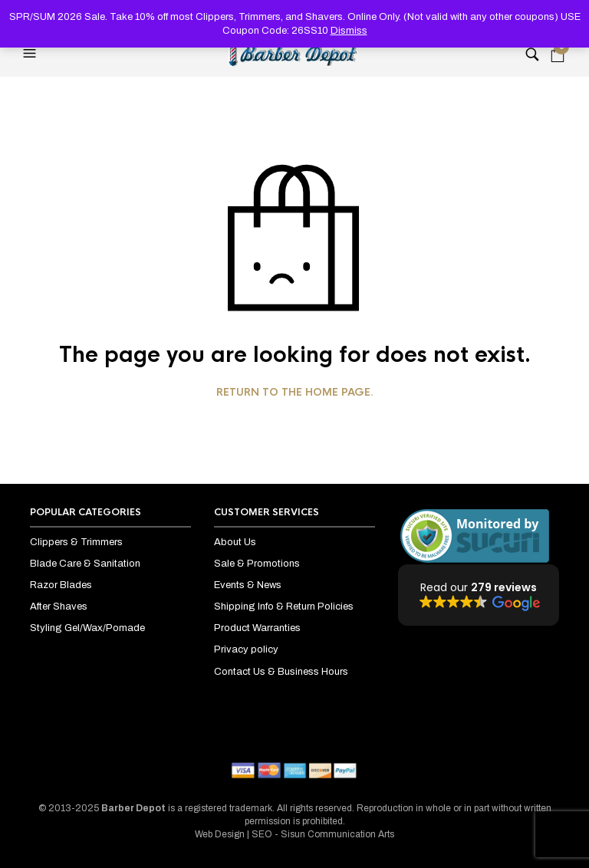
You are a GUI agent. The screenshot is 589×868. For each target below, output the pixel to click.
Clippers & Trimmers (76, 542)
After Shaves (59, 607)
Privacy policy (246, 649)
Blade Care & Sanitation (85, 564)
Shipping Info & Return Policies (284, 607)
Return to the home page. (295, 393)
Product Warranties (257, 628)
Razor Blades (61, 585)
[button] (31, 54)
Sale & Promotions (257, 564)
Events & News (248, 585)
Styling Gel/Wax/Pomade (87, 628)
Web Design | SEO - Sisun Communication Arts (294, 834)
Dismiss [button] (349, 31)
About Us (235, 542)
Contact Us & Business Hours (281, 672)
